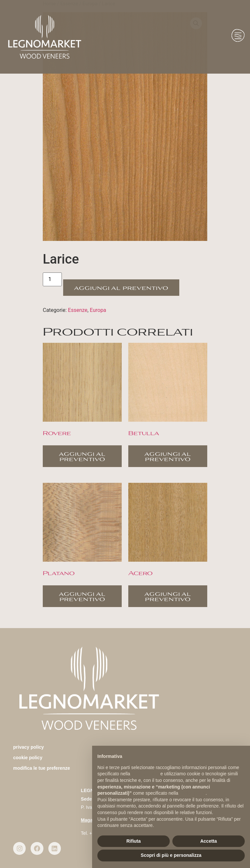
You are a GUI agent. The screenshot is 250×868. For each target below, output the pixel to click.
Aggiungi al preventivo (121, 287)
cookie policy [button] (193, 793)
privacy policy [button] (145, 774)
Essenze (78, 310)
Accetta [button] (209, 841)
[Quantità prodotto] (52, 279)
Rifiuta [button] (134, 841)
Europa (98, 310)
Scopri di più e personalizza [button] (171, 855)
